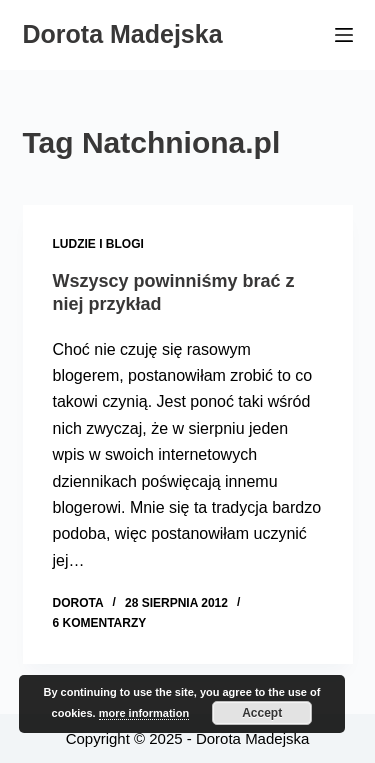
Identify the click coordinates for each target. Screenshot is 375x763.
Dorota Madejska (123, 34)
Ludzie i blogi (98, 244)
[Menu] (344, 35)
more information (144, 713)
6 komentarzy (100, 623)
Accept (262, 713)
